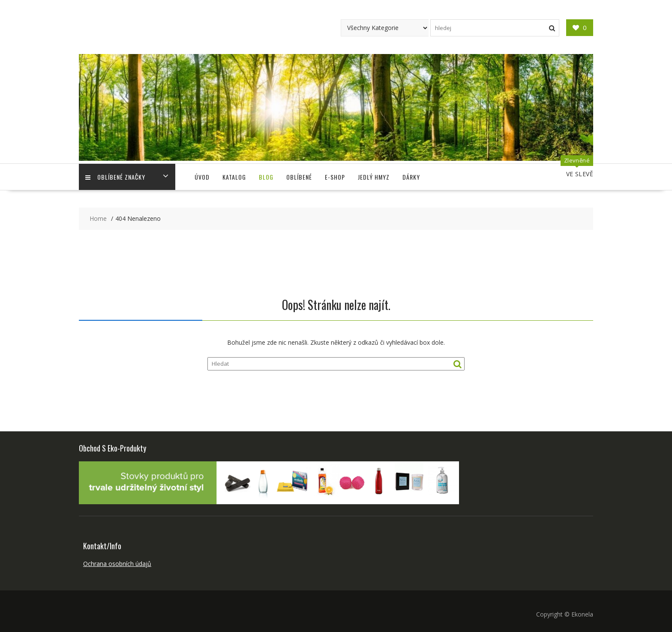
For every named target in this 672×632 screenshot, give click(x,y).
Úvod (202, 177)
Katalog (234, 177)
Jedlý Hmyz (374, 177)
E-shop (335, 177)
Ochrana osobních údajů (117, 564)
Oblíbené (299, 177)
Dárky (411, 177)
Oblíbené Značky (115, 177)
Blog (266, 177)
